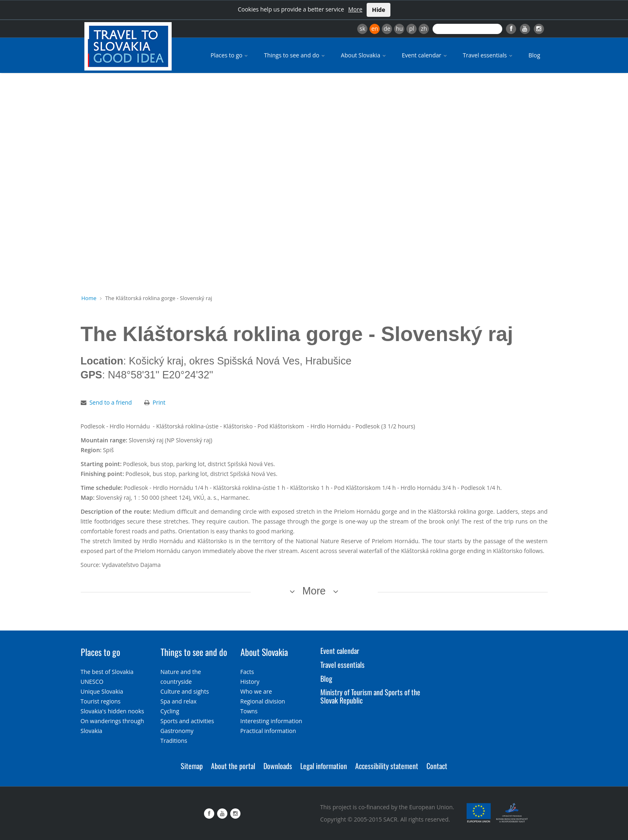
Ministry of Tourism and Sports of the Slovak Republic (370, 696)
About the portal (233, 766)
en (374, 28)
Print (159, 402)
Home (89, 298)
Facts (247, 672)
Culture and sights (185, 691)
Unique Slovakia (102, 691)
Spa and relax (179, 701)
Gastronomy (177, 731)
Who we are (256, 691)
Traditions (174, 741)
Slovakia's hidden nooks (112, 711)
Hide (379, 10)
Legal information (324, 766)
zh (424, 28)
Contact (437, 766)
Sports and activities (187, 721)
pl (412, 28)
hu (399, 28)
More (355, 9)
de (387, 28)
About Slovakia (364, 55)
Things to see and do (295, 55)
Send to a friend (111, 402)
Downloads (278, 766)
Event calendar (425, 55)
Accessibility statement (387, 766)
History (250, 682)
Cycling (170, 711)
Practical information (268, 731)
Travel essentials (488, 55)
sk (363, 28)
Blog (534, 55)
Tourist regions (101, 701)
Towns (249, 711)
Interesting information (271, 721)
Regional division (263, 701)
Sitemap (192, 766)
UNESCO (92, 682)
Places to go (230, 55)
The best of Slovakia (107, 672)
